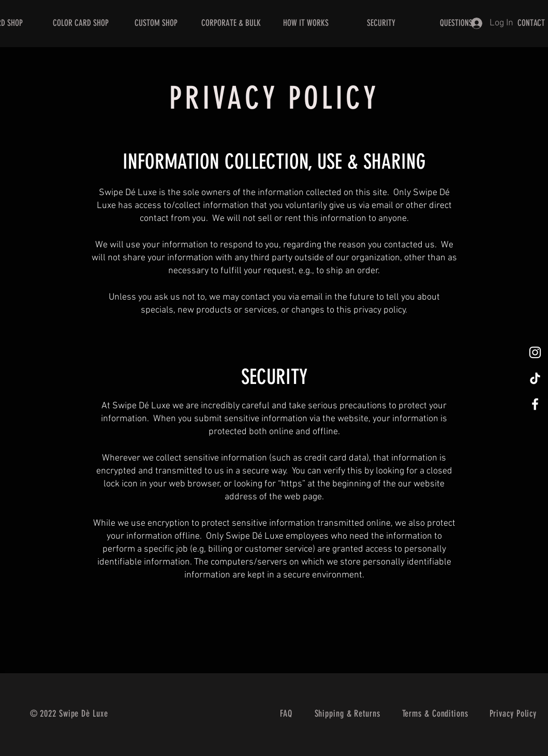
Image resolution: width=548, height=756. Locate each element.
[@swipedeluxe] (535, 352)
